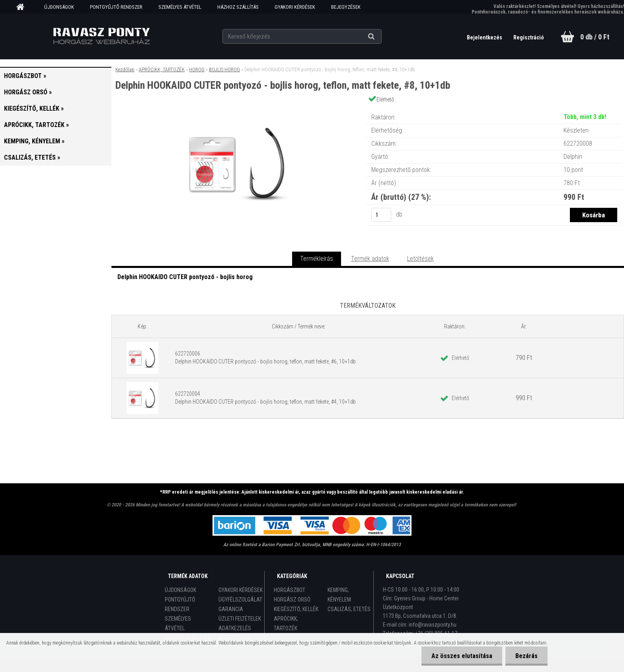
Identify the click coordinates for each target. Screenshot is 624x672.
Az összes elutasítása (462, 656)
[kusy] (381, 215)
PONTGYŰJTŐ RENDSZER (116, 7)
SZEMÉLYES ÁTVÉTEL (180, 7)
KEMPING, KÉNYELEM (339, 595)
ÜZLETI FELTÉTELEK (240, 619)
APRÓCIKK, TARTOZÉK (162, 69)
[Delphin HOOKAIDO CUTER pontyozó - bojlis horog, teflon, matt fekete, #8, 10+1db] (239, 109)
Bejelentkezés (485, 37)
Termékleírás (317, 259)
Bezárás (526, 656)
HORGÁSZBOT (290, 590)
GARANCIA (231, 609)
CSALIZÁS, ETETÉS (349, 609)
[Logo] (102, 36)
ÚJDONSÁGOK (59, 7)
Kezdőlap (125, 69)
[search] (381, 37)
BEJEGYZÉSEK (346, 7)
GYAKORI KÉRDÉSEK (295, 7)
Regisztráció (529, 37)
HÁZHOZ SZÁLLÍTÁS (238, 7)
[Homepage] (23, 7)
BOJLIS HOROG (224, 69)
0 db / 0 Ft (595, 37)
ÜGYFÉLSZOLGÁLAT (240, 600)
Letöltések (420, 259)
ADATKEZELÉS (235, 628)
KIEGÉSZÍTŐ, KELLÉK (296, 609)
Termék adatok (370, 259)
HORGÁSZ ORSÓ (292, 600)
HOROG (197, 69)
